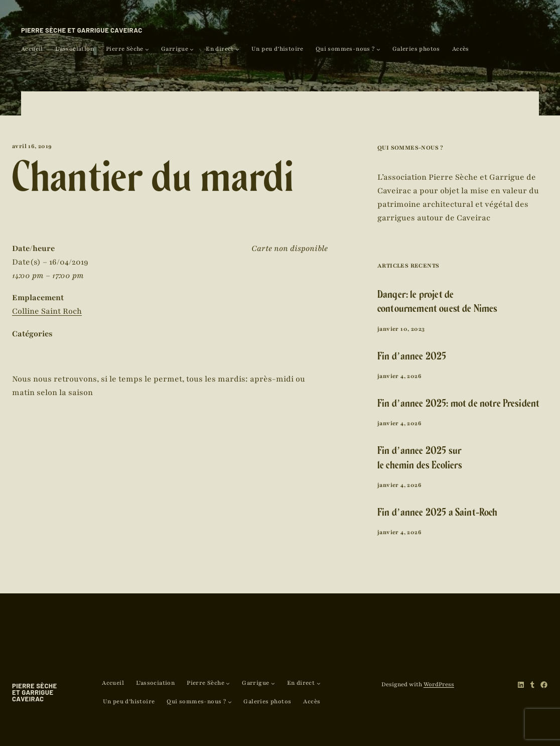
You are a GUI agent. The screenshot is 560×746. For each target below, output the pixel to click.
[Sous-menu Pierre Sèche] (147, 49)
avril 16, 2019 (32, 146)
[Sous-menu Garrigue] (192, 49)
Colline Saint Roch (47, 311)
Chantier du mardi (153, 184)
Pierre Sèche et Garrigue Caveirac (82, 30)
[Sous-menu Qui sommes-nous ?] (378, 49)
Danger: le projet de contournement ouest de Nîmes (437, 303)
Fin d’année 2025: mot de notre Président (458, 405)
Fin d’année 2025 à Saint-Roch (438, 514)
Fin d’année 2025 (412, 358)
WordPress (439, 684)
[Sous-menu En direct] (237, 49)
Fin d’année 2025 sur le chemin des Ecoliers (420, 459)
